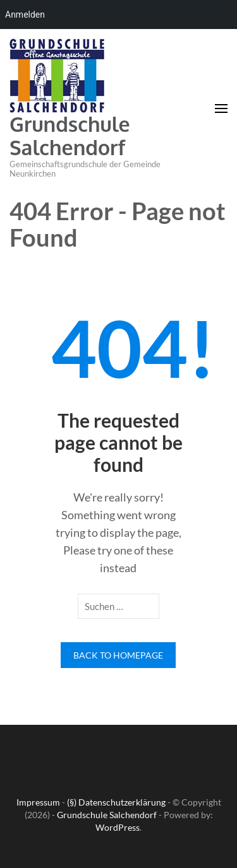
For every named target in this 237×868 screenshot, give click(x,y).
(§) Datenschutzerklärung (116, 802)
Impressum (38, 802)
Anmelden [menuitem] (25, 15)
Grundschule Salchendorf (70, 136)
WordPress (118, 827)
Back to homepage (118, 655)
